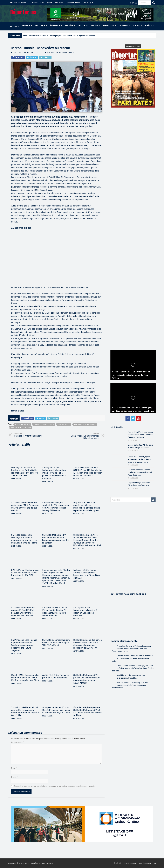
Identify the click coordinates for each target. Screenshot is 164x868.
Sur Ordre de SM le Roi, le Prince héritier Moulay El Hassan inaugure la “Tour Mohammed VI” (54, 612)
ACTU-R (13, 26)
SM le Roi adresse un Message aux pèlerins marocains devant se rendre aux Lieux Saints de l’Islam (25, 539)
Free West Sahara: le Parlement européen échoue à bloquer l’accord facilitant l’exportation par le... (132, 649)
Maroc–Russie (64, 424)
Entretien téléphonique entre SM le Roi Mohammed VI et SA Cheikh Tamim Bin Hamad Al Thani (87, 711)
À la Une (51, 52)
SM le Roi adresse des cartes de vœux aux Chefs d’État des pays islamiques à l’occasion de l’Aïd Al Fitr (88, 644)
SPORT (137, 26)
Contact (34, 3)
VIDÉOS (148, 26)
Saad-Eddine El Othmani (21, 427)
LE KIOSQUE (88, 3)
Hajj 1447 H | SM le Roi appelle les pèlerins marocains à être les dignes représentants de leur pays (87, 506)
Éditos (50, 3)
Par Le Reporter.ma (21, 52)
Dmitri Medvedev (23, 424)
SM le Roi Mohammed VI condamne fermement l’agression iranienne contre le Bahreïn (56, 539)
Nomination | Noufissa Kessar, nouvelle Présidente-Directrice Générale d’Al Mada (141, 435)
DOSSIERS (124, 26)
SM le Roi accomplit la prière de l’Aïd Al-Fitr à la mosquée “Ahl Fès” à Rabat (56, 643)
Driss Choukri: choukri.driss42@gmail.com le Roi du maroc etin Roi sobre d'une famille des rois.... (133, 668)
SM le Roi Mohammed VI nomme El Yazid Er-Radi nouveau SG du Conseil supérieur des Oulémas (23, 612)
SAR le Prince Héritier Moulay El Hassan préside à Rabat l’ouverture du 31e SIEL (25, 573)
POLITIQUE (40, 26)
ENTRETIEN (109, 26)
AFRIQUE (26, 26)
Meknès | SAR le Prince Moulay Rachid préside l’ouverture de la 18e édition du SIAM (87, 574)
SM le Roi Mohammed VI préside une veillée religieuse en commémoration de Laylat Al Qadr (87, 679)
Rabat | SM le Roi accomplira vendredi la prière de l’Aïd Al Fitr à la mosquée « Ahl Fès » (25, 678)
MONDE (95, 26)
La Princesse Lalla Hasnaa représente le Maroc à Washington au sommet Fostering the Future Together (24, 645)
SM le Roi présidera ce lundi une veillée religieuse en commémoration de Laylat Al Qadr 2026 (25, 711)
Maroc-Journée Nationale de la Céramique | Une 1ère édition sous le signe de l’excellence (59, 36)
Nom (14, 768)
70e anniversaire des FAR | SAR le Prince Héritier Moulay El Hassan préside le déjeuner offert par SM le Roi (88, 472)
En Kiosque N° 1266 (133, 46)
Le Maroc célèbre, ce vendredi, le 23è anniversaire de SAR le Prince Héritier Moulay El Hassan (56, 506)
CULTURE (82, 26)
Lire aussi (59, 3)
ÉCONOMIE (55, 26)
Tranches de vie (73, 3)
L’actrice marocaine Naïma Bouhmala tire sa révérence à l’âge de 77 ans (140, 472)
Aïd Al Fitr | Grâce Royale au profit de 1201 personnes (56, 676)
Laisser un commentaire (69, 52)
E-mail (14, 777)
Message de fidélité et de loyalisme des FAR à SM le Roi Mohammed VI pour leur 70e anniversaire (25, 472)
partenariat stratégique (85, 424)
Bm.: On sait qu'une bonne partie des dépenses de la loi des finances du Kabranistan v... (130, 685)
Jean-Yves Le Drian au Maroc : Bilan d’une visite (84, 436)
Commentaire (18, 742)
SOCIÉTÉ (69, 26)
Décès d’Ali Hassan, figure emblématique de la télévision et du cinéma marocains (141, 459)
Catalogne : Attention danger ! (29, 435)
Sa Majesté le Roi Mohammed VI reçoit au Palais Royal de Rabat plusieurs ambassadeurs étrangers (54, 473)
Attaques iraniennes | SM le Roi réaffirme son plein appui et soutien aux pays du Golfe (56, 710)
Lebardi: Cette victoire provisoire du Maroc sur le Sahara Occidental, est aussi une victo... (132, 658)
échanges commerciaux (44, 424)
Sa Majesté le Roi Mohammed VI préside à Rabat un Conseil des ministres (85, 612)
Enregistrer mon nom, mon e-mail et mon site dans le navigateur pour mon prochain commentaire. (55, 786)
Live (42, 3)
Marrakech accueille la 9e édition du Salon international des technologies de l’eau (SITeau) (131, 375)
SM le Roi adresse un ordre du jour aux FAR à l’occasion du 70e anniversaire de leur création (25, 506)
